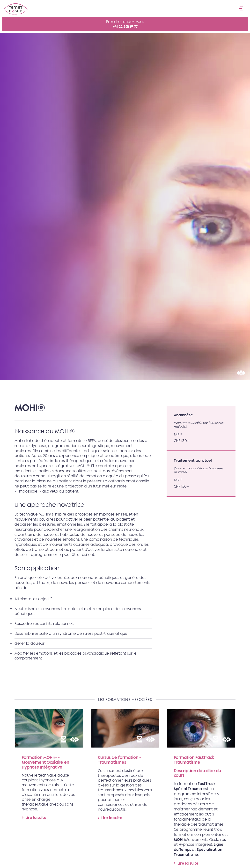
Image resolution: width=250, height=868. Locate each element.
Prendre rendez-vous (125, 24)
